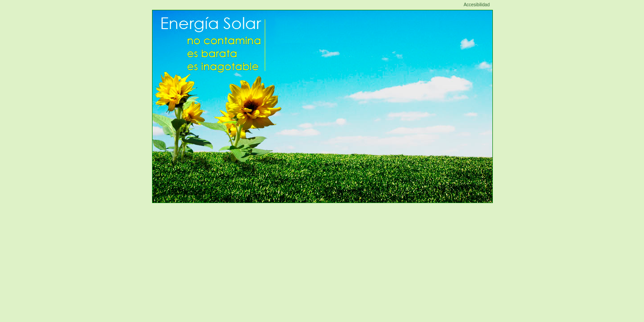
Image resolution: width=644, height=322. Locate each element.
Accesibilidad (477, 5)
